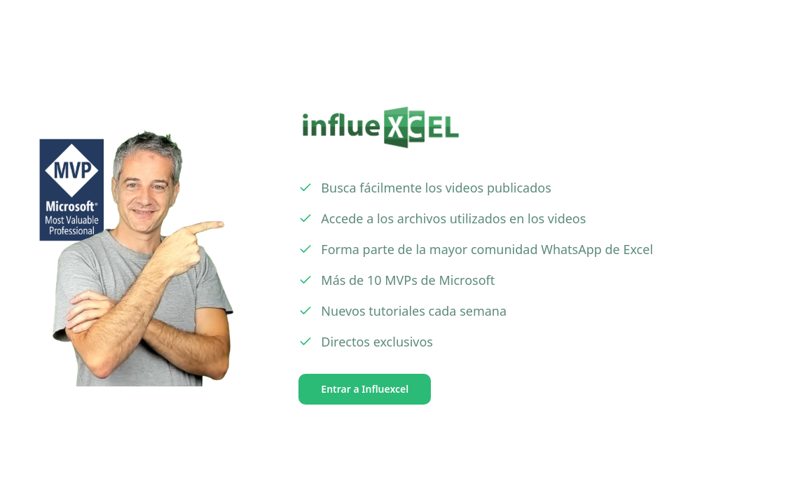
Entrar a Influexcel (365, 389)
